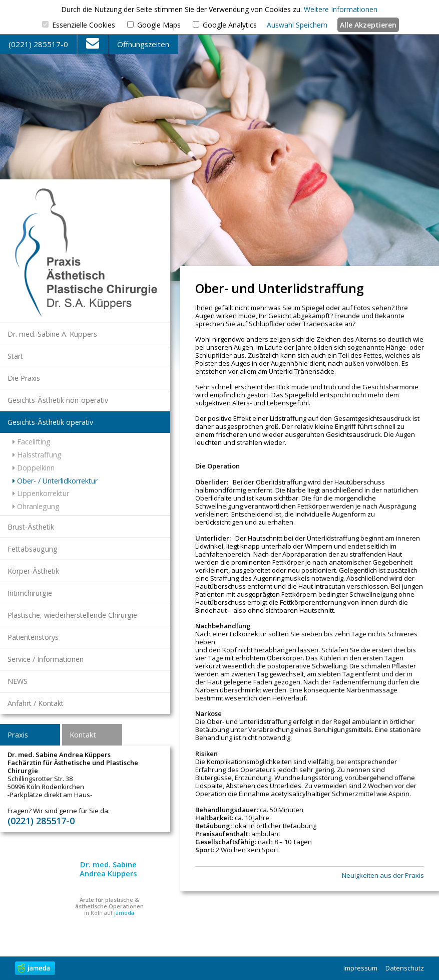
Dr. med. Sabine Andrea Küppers (108, 869)
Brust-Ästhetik (31, 527)
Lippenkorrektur (41, 493)
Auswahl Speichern (297, 25)
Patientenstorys (33, 637)
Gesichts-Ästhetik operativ (50, 422)
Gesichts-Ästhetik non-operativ (58, 400)
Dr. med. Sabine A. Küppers (52, 334)
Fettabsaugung (33, 549)
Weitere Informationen (341, 9)
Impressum (360, 968)
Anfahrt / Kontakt (36, 703)
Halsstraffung (37, 455)
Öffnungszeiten (143, 44)
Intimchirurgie (30, 593)
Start (15, 356)
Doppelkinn (34, 468)
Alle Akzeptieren (368, 25)
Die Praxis (24, 378)
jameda (124, 913)
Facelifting (32, 442)
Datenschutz (405, 968)
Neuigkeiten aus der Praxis (383, 876)
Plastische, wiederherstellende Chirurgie (72, 615)
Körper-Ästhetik (33, 571)
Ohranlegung (36, 506)
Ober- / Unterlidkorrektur (55, 481)
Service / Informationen (46, 659)
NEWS (18, 681)
